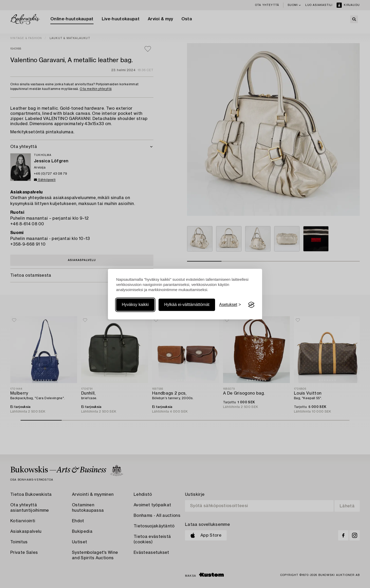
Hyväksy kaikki (135, 305)
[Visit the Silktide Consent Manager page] (251, 305)
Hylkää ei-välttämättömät (187, 305)
